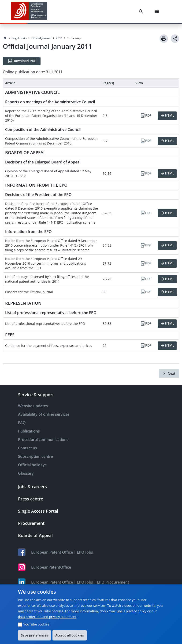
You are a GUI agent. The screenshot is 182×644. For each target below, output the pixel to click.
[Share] (175, 39)
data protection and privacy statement (47, 617)
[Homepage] (5, 38)
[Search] (142, 11)
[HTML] (167, 116)
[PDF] (146, 116)
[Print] (164, 39)
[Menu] (158, 11)
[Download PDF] (22, 61)
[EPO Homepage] (29, 11)
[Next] (169, 374)
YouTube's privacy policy (128, 611)
